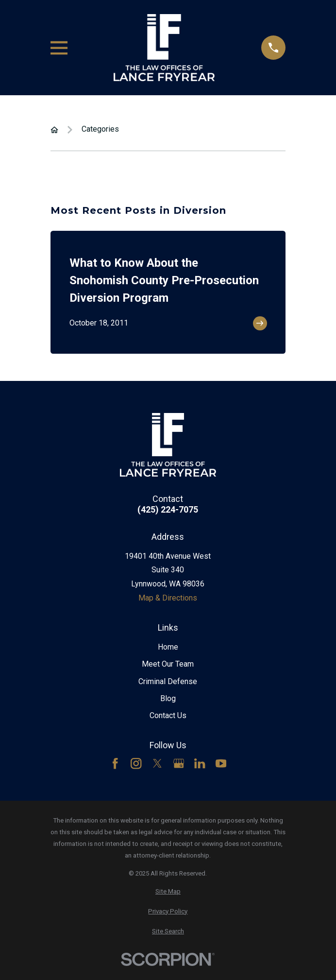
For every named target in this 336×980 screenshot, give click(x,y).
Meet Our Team (168, 664)
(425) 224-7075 (168, 510)
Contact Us (168, 715)
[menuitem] (168, 892)
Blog (168, 698)
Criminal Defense (168, 681)
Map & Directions (168, 598)
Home (168, 647)
